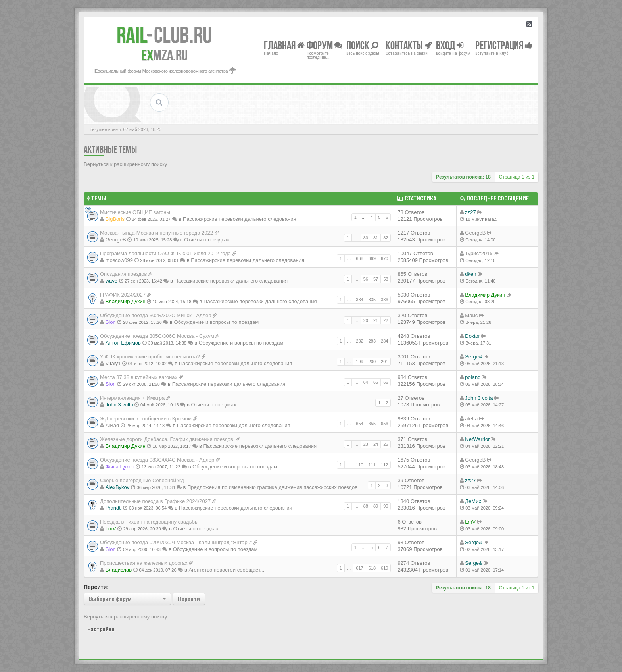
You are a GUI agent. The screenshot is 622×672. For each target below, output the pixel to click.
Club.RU (164, 35)
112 (384, 465)
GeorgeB (116, 240)
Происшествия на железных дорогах (144, 563)
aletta (471, 419)
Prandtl (114, 508)
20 (366, 320)
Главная (284, 45)
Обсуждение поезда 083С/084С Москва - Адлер (157, 460)
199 (359, 362)
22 (386, 320)
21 (376, 320)
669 (372, 258)
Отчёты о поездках (207, 240)
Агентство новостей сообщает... (226, 570)
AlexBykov (118, 487)
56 (366, 279)
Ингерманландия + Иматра (132, 398)
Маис (471, 315)
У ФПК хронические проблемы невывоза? (150, 357)
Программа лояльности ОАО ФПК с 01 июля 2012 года (165, 253)
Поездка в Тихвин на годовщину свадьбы (149, 522)
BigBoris (115, 219)
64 (366, 382)
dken (470, 274)
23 (366, 444)
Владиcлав (119, 570)
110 (359, 465)
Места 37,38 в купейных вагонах (139, 377)
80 (366, 238)
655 (372, 424)
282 (359, 341)
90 (386, 506)
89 (376, 506)
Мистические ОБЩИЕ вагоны (135, 212)
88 (366, 506)
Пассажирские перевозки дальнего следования (240, 219)
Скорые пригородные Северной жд (142, 480)
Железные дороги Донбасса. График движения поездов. (167, 439)
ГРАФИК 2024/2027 (123, 295)
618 (372, 568)
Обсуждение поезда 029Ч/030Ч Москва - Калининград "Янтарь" (176, 542)
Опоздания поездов (123, 274)
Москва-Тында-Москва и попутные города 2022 (156, 233)
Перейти (189, 599)
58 (386, 279)
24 (376, 444)
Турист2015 (479, 253)
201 (384, 362)
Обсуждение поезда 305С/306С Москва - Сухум (157, 336)
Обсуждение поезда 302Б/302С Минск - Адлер (156, 315)
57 (376, 279)
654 (359, 424)
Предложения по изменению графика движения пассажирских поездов (272, 487)
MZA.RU (164, 55)
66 (386, 382)
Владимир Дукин (126, 301)
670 (384, 258)
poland (473, 377)
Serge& (473, 357)
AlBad (112, 425)
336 (384, 300)
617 (359, 568)
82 (386, 238)
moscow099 (119, 260)
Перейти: (96, 587)
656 (384, 424)
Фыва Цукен (120, 467)
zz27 (470, 212)
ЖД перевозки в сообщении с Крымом (146, 419)
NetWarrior (477, 439)
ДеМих (473, 501)
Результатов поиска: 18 (463, 177)
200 (372, 362)
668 (359, 258)
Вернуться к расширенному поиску (125, 164)
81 (376, 238)
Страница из (517, 177)
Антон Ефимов (123, 343)
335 (372, 300)
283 (372, 341)
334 (359, 300)
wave (111, 281)
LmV (111, 529)
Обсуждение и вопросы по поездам (217, 322)
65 (376, 382)
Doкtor (472, 336)
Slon (111, 322)
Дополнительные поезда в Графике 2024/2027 (155, 501)
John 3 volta (119, 405)
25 (386, 444)
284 (384, 341)
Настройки (101, 629)
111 (372, 465)
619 (384, 568)
